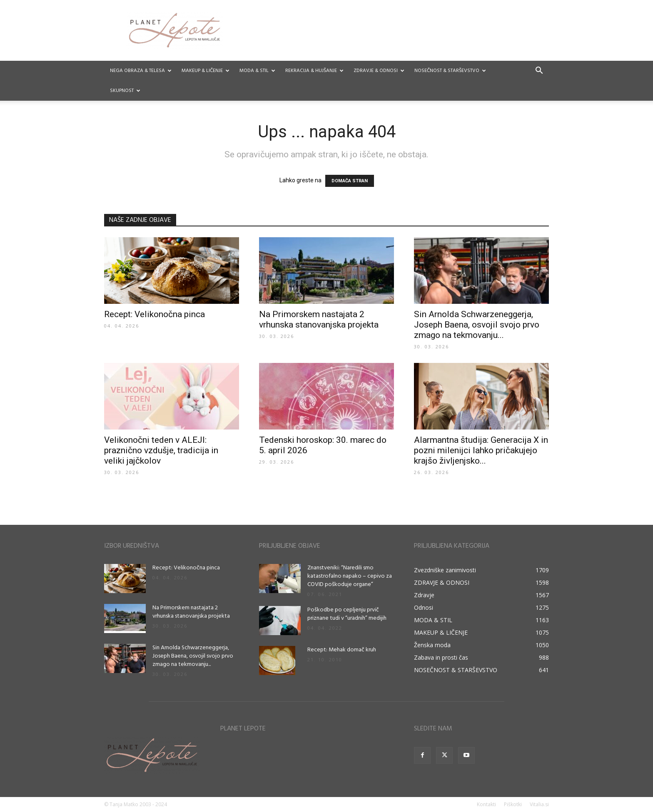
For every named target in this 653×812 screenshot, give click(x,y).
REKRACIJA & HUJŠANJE (314, 71)
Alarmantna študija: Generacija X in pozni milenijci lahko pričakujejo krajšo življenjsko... (481, 450)
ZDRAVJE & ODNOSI (379, 71)
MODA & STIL (257, 71)
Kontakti (486, 804)
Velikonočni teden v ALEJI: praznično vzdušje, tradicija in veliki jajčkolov (161, 450)
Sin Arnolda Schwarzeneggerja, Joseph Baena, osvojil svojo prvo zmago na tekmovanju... (477, 325)
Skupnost (125, 91)
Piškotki (513, 804)
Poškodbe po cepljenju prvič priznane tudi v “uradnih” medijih (347, 614)
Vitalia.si (539, 804)
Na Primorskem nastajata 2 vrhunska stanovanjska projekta (319, 319)
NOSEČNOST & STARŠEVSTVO (450, 71)
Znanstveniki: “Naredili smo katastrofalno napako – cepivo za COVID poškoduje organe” (350, 576)
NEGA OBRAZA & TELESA (141, 71)
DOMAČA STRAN (350, 181)
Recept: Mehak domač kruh (342, 650)
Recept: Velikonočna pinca (155, 314)
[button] (539, 71)
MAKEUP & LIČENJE (206, 71)
